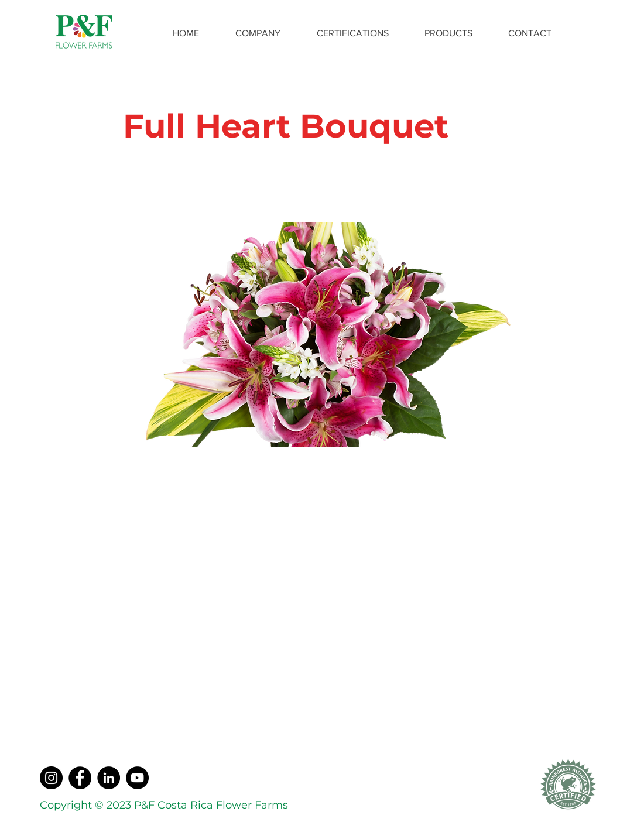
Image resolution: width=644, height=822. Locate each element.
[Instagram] (51, 778)
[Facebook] (80, 778)
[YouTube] (137, 778)
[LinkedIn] (109, 778)
